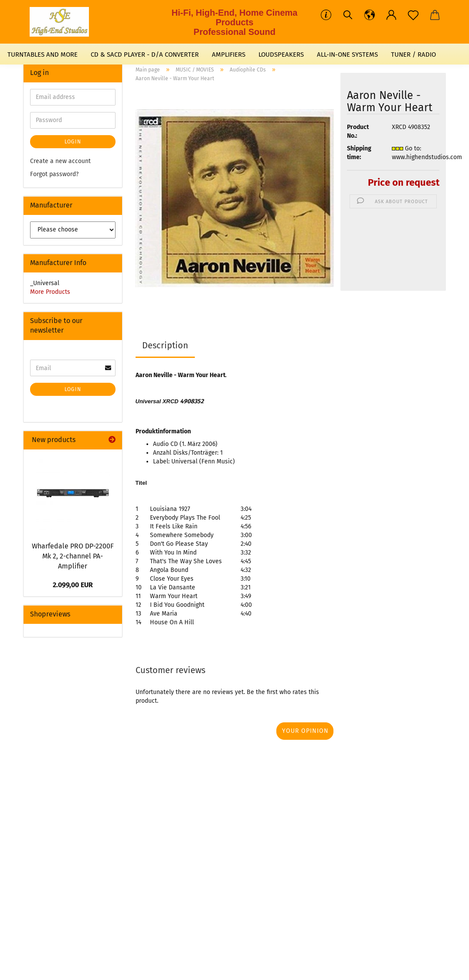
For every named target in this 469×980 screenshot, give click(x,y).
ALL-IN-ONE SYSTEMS (347, 54)
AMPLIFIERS (229, 54)
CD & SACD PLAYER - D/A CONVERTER (145, 54)
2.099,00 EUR (73, 585)
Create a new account (60, 161)
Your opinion (305, 731)
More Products (50, 292)
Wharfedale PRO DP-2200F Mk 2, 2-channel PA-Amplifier (73, 556)
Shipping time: (359, 153)
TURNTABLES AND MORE (42, 54)
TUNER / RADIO (413, 54)
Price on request (404, 182)
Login (73, 142)
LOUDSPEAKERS (281, 54)
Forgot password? (54, 174)
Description (165, 345)
